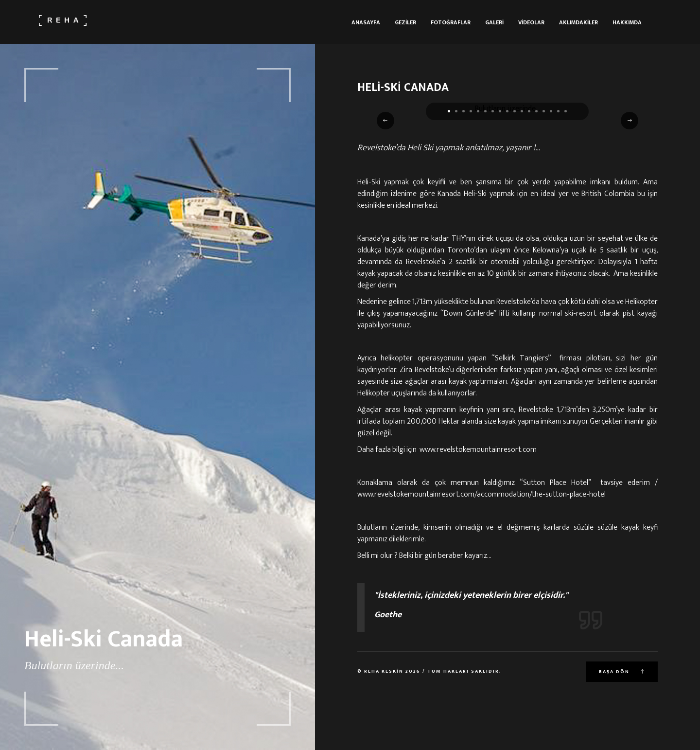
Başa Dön (622, 672)
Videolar (531, 22)
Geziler (405, 22)
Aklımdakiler (578, 22)
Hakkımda (627, 22)
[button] (449, 111)
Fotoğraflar (451, 22)
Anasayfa (366, 22)
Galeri (494, 22)
